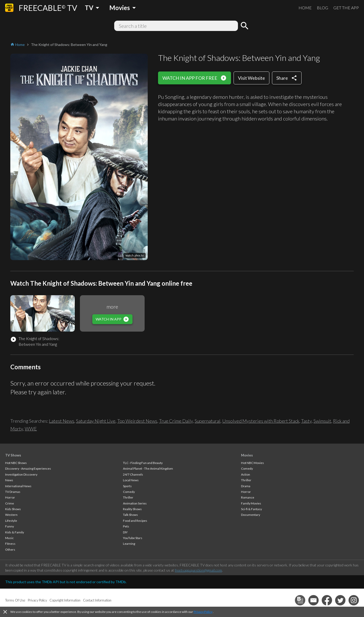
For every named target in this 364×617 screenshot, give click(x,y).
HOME (305, 8)
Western (11, 515)
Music (9, 538)
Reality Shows (132, 509)
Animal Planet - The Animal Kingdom (148, 468)
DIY (125, 532)
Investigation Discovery (21, 474)
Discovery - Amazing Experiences (28, 468)
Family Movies (251, 503)
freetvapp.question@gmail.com (198, 570)
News (9, 480)
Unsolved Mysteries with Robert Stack (261, 421)
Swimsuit (322, 421)
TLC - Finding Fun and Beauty (143, 463)
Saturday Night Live (96, 421)
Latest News (62, 421)
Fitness (10, 544)
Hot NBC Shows (16, 463)
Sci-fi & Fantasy (251, 509)
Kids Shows (13, 509)
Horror (10, 497)
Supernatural (208, 421)
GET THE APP (346, 8)
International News (18, 486)
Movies (247, 455)
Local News (131, 480)
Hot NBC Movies (253, 463)
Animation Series (135, 503)
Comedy (129, 492)
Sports (127, 486)
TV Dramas (13, 492)
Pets (126, 526)
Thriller (128, 497)
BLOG (322, 8)
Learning (129, 544)
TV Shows (13, 455)
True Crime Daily (176, 421)
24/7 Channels (133, 474)
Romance (248, 497)
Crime (10, 503)
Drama (246, 486)
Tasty (306, 421)
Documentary (251, 515)
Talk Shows (130, 515)
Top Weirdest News (137, 421)
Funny (10, 526)
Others (10, 550)
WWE (31, 429)
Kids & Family (15, 532)
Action (246, 474)
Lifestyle (11, 521)
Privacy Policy (203, 612)
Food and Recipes (135, 521)
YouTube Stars (133, 538)
